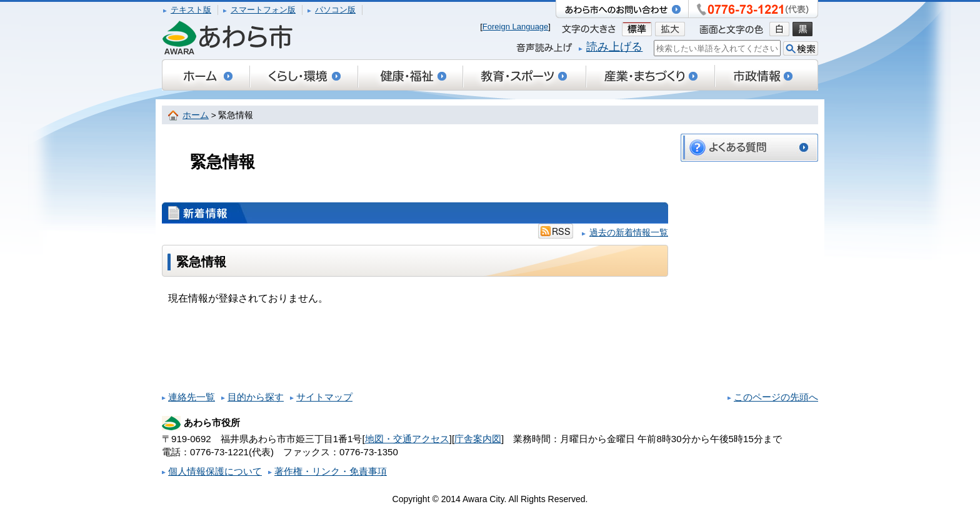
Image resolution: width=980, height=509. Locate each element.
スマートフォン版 (263, 10)
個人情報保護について (215, 471)
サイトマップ (324, 397)
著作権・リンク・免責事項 (331, 471)
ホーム (196, 115)
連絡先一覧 (192, 397)
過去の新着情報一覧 (629, 233)
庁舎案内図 (478, 439)
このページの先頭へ (776, 397)
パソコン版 (335, 10)
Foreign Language (516, 27)
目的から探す (256, 397)
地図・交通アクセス (407, 439)
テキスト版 (191, 10)
